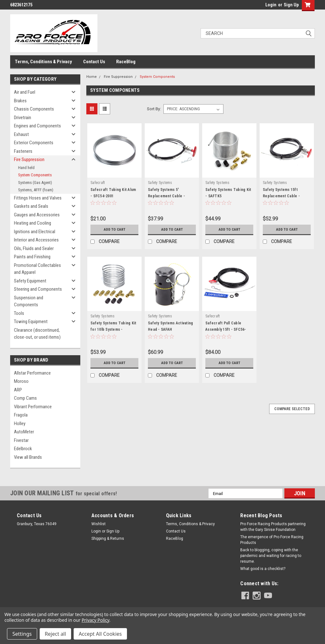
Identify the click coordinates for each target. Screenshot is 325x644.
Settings (22, 634)
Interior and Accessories (36, 240)
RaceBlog (126, 62)
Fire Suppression (29, 159)
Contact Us (94, 62)
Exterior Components (34, 143)
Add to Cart (114, 229)
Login (271, 5)
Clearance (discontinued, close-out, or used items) (37, 334)
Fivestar (21, 440)
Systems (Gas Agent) (35, 183)
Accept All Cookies (100, 634)
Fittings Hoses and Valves (38, 198)
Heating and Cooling (33, 223)
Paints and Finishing (32, 257)
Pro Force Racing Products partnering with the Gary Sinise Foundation (273, 527)
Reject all (55, 634)
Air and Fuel (25, 92)
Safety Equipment (30, 281)
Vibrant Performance (33, 407)
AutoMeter (24, 432)
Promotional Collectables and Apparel (37, 269)
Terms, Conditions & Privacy (43, 62)
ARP (18, 390)
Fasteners (23, 151)
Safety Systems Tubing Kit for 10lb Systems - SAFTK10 (113, 329)
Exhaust (21, 134)
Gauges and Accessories (37, 215)
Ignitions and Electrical (35, 232)
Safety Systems (160, 183)
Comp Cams (25, 398)
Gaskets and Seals (31, 206)
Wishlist (99, 524)
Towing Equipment (31, 322)
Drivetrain (23, 118)
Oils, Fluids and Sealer (34, 248)
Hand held (26, 168)
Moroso (21, 381)
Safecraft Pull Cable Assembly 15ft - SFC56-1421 (226, 329)
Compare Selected (292, 409)
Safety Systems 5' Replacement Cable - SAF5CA (166, 196)
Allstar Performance (32, 373)
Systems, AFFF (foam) (36, 190)
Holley (20, 424)
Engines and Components (37, 126)
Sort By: (154, 109)
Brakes (20, 101)
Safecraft (98, 183)
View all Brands (28, 457)
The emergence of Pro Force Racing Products (272, 540)
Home (92, 77)
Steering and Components (38, 289)
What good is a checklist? (263, 569)
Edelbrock (23, 449)
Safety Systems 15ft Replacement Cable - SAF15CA (281, 196)
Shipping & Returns (108, 539)
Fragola (21, 415)
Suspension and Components (29, 301)
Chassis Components (34, 109)
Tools (19, 313)
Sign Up (291, 5)
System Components (35, 175)
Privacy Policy (95, 620)
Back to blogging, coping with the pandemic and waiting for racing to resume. (271, 556)
